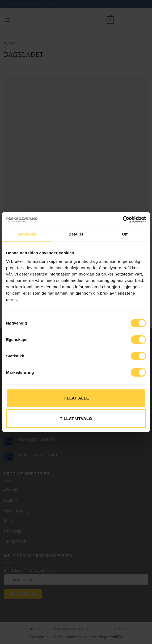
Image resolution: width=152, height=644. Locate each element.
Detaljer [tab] (76, 234)
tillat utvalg (76, 418)
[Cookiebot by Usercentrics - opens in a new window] (123, 219)
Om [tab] (125, 234)
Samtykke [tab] (27, 234)
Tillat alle (76, 398)
